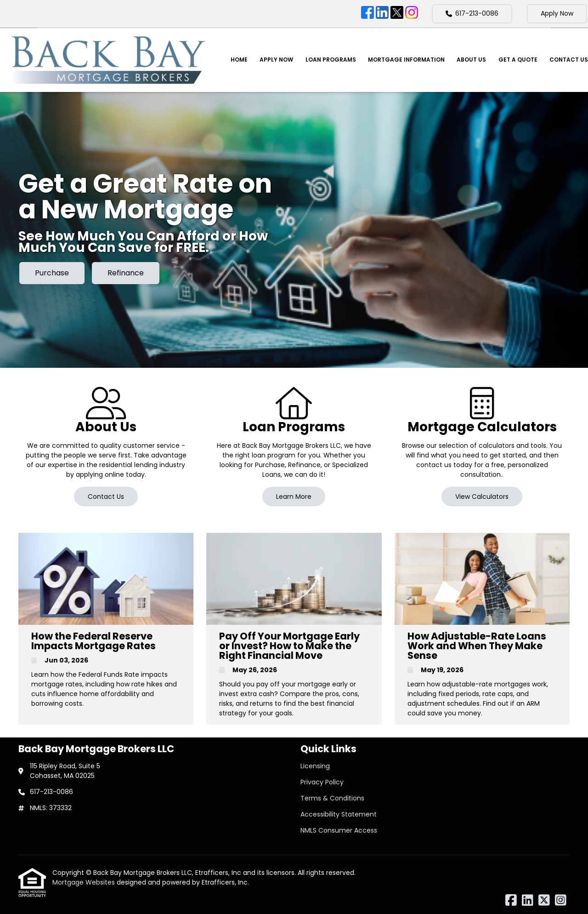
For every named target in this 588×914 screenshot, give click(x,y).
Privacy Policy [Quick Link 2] (322, 782)
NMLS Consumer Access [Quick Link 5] (339, 830)
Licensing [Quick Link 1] (315, 766)
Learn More (294, 497)
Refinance (126, 273)
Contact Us (569, 60)
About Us (471, 60)
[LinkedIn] (382, 14)
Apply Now (557, 13)
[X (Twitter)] (397, 14)
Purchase (52, 273)
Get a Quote (518, 60)
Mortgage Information (406, 60)
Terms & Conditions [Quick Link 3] (332, 798)
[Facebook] (367, 14)
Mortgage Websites (85, 882)
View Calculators (482, 497)
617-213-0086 (472, 13)
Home (239, 60)
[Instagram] (412, 14)
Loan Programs (331, 60)
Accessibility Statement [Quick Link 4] (339, 814)
